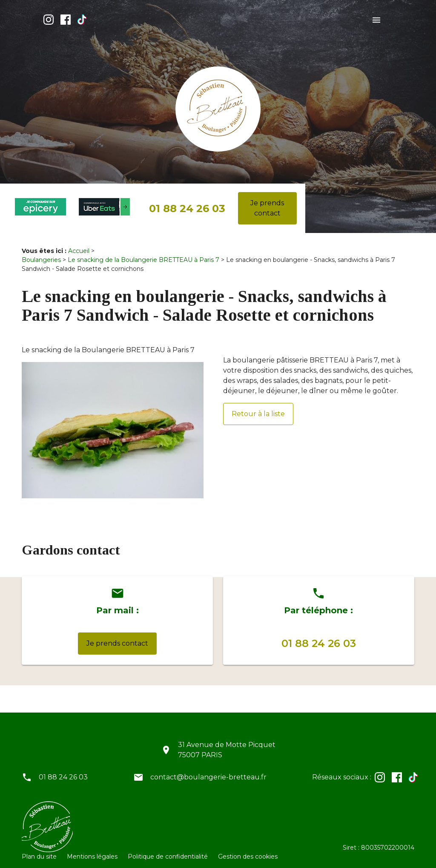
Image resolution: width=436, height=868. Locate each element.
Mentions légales (92, 850)
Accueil (79, 244)
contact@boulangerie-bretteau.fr (208, 770)
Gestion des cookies (248, 850)
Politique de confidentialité (168, 850)
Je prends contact (267, 201)
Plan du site (39, 850)
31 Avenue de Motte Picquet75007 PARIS (227, 743)
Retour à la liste (258, 407)
